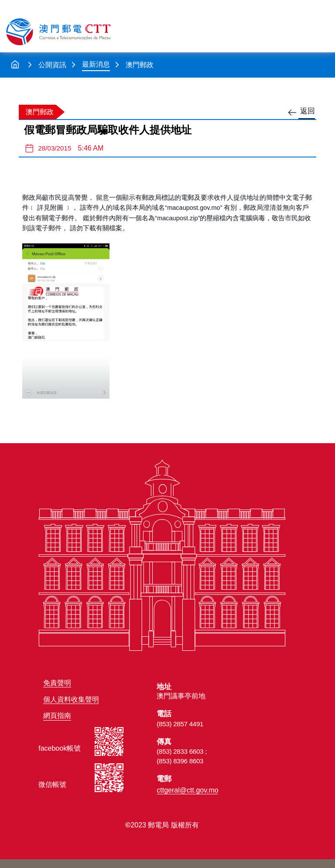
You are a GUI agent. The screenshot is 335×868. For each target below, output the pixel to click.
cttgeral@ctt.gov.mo (187, 790)
